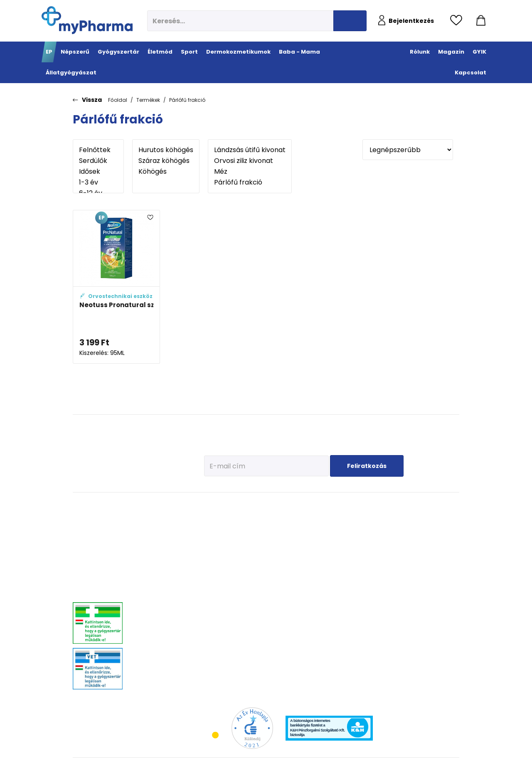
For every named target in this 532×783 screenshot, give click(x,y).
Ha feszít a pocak (382, 576)
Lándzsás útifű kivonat (250, 150)
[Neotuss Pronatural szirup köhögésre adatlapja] (116, 287)
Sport (252, 506)
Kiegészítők (256, 595)
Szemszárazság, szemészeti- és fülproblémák (154, 664)
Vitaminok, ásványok (159, 647)
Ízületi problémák (434, 549)
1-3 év (98, 182)
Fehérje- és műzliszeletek (258, 538)
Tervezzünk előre (381, 518)
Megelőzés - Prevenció (216, 521)
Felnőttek (98, 150)
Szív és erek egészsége (215, 586)
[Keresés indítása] (350, 21)
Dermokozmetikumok (326, 506)
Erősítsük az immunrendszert (382, 542)
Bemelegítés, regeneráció (258, 554)
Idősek (98, 172)
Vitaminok (427, 539)
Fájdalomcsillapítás (158, 528)
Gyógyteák (214, 657)
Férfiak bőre (307, 580)
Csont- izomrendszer (217, 569)
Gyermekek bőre (312, 591)
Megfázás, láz (151, 518)
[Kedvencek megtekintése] (458, 21)
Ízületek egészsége (264, 585)
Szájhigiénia (216, 668)
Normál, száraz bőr (315, 539)
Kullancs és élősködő (438, 518)
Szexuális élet (217, 678)
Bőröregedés (308, 570)
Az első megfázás (383, 528)
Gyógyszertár (156, 506)
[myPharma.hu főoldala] (87, 20)
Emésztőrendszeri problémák (155, 569)
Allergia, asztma (154, 555)
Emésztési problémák (214, 602)
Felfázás (211, 626)
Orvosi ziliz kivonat (250, 161)
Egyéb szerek (429, 560)
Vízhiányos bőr (311, 528)
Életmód (214, 506)
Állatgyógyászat (439, 506)
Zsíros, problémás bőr (318, 560)
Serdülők (98, 161)
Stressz (210, 636)
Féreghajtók (428, 528)
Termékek (148, 100)
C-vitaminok (216, 555)
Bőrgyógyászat (152, 582)
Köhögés (166, 172)
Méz (250, 172)
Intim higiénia (218, 616)
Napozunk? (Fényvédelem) (380, 590)
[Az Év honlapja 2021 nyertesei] (252, 728)
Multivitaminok (219, 545)
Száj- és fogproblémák (161, 636)
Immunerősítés (219, 535)
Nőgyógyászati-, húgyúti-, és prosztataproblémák (165, 613)
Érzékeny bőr (308, 518)
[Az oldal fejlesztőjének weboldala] (432, 770)
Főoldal (118, 100)
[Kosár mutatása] (481, 21)
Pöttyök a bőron (380, 566)
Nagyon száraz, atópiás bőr (324, 549)
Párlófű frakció (187, 100)
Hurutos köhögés (166, 150)
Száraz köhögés (166, 161)
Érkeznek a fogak (381, 555)
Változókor (213, 647)
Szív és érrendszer (156, 626)
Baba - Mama (383, 506)
